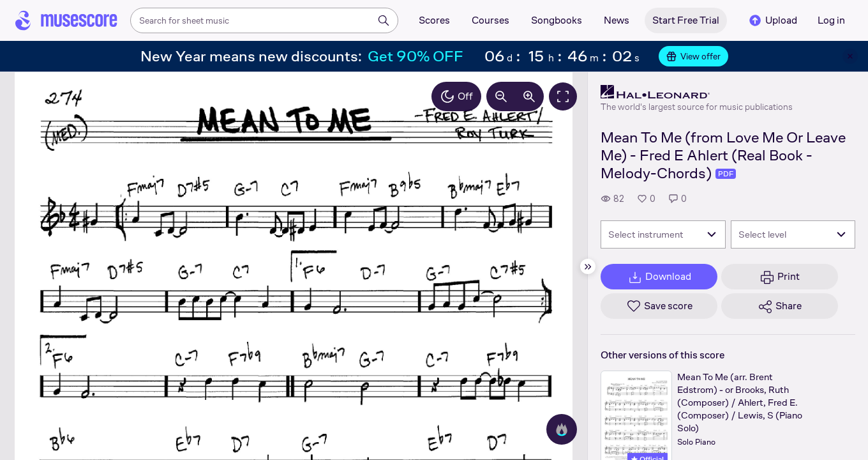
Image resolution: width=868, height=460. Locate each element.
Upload (772, 20)
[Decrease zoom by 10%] (501, 96)
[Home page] (66, 20)
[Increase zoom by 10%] (529, 96)
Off (456, 96)
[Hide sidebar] (588, 266)
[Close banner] (850, 56)
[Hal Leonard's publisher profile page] (697, 92)
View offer (693, 56)
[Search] (384, 20)
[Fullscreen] (563, 96)
